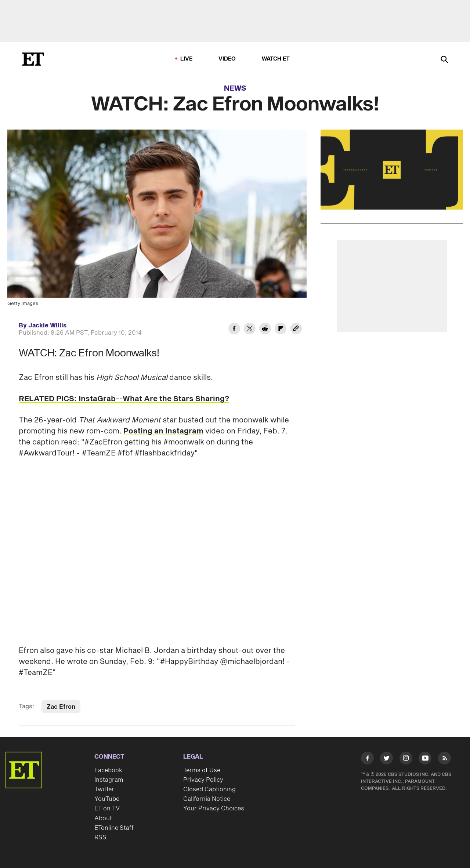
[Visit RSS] (444, 760)
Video (227, 59)
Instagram (109, 780)
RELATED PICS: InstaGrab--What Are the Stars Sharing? (124, 399)
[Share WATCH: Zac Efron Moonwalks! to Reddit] (265, 330)
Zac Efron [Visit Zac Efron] (61, 707)
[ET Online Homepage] (33, 59)
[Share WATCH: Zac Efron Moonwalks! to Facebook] (234, 330)
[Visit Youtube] (425, 760)
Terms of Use (202, 770)
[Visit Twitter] (386, 760)
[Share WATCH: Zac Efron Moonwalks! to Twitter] (250, 330)
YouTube (107, 799)
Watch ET (276, 59)
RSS (100, 838)
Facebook (108, 770)
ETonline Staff (114, 828)
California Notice (207, 799)
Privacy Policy (203, 780)
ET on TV (107, 809)
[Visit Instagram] (406, 760)
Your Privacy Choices (214, 809)
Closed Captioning (209, 789)
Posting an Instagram (163, 431)
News (235, 88)
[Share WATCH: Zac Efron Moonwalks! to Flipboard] (281, 330)
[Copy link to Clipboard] (296, 330)
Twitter (104, 789)
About (103, 818)
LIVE (187, 59)
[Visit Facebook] (367, 760)
